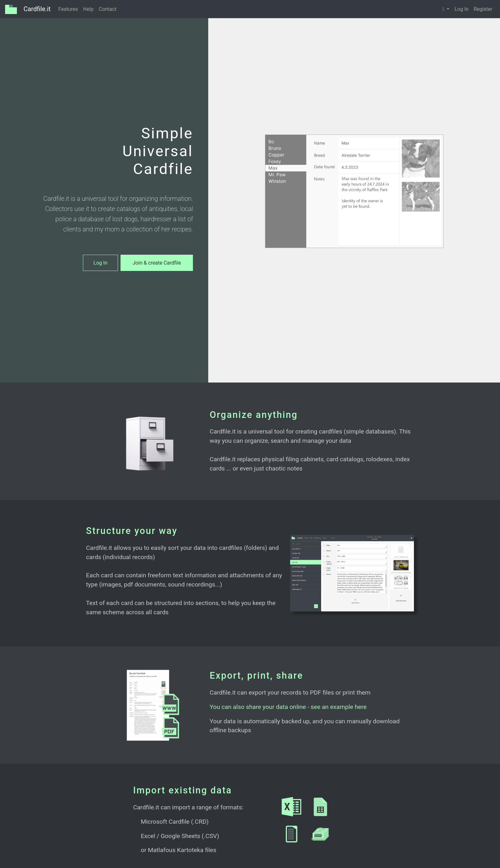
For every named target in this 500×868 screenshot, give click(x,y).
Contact (107, 9)
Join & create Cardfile (157, 263)
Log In (461, 9)
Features (68, 9)
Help (88, 9)
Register (483, 9)
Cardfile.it (28, 9)
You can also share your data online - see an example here (288, 707)
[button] (446, 9)
